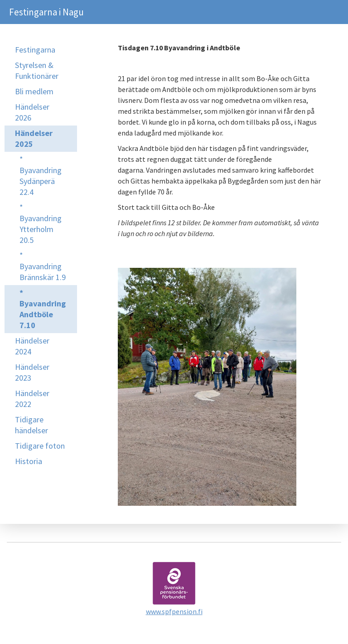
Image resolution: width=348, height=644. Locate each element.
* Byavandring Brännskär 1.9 (43, 266)
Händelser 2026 (32, 112)
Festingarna (35, 50)
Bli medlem (34, 91)
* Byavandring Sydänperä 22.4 (41, 176)
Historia (29, 461)
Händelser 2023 (32, 372)
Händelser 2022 (32, 399)
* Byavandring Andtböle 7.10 (43, 309)
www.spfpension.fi (174, 611)
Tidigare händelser (31, 425)
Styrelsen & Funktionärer (37, 70)
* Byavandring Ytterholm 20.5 (41, 224)
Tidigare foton (40, 446)
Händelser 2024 (32, 346)
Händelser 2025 (34, 138)
